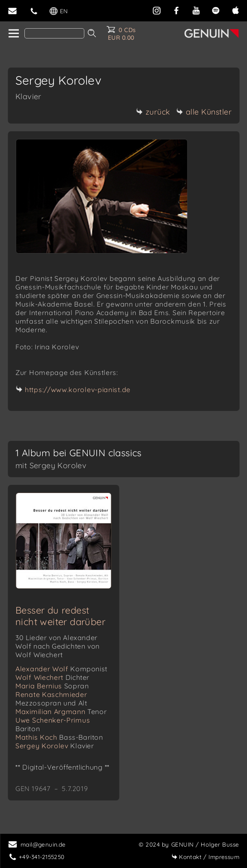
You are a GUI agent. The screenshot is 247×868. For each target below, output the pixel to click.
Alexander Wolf (61, 669)
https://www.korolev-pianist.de (78, 390)
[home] (13, 34)
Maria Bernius (52, 686)
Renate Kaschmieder (51, 699)
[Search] (54, 33)
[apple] (235, 10)
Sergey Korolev (55, 746)
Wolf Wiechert (52, 677)
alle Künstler (204, 112)
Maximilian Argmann (61, 712)
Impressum (205, 857)
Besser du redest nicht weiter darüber (60, 616)
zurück (153, 112)
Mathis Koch (59, 737)
